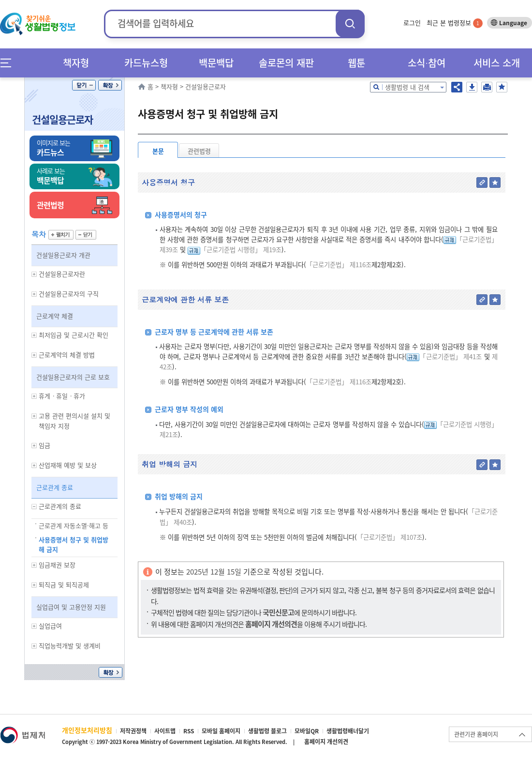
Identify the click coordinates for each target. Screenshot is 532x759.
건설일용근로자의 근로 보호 (73, 377)
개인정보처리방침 (87, 730)
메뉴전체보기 (9, 63)
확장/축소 (110, 85)
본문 (158, 151)
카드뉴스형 (146, 63)
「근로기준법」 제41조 (451, 357)
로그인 (412, 23)
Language (513, 23)
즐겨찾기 (502, 87)
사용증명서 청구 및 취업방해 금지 (74, 545)
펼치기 (61, 235)
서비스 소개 (497, 63)
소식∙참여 (427, 63)
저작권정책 (133, 731)
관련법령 (199, 151)
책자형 (76, 63)
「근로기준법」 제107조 (390, 537)
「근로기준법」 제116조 (339, 265)
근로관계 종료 (55, 487)
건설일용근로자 (62, 119)
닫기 (84, 85)
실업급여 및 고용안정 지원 (71, 607)
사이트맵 (165, 731)
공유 (457, 87)
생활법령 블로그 (267, 731)
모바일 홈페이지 (221, 731)
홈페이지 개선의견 (326, 742)
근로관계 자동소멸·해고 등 (74, 525)
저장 (472, 87)
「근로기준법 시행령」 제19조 (241, 250)
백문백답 (216, 63)
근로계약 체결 (55, 316)
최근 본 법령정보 (455, 23)
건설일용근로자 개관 (63, 255)
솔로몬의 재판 (286, 63)
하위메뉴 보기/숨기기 (34, 274)
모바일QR (307, 731)
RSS (189, 731)
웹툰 (356, 63)
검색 (350, 23)
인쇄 (487, 87)
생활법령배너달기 (348, 731)
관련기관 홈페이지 (476, 734)
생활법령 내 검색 (407, 87)
